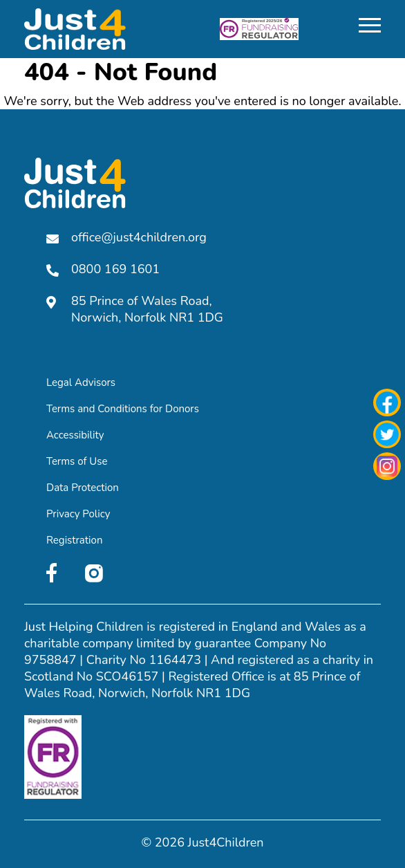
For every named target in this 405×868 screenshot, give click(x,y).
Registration (74, 540)
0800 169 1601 (103, 269)
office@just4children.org (126, 237)
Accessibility (75, 435)
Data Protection (83, 488)
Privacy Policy (78, 514)
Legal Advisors (81, 382)
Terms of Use (77, 461)
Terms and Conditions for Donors (123, 409)
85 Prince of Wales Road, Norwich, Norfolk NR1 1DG (135, 309)
